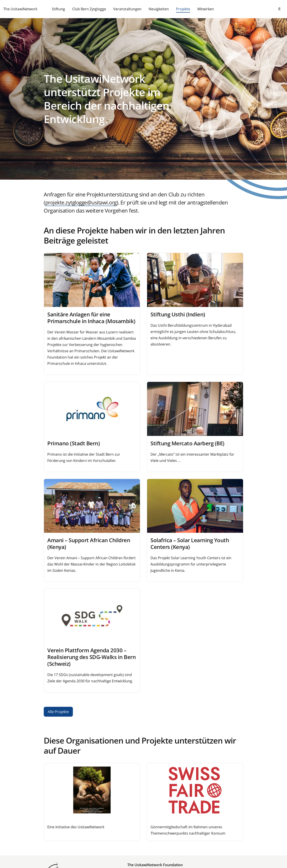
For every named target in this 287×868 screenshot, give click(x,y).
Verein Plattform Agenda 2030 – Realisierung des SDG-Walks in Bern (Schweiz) (91, 657)
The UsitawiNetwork (20, 9)
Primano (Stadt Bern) (74, 443)
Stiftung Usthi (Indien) (178, 314)
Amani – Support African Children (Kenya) (89, 543)
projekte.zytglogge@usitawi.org (83, 202)
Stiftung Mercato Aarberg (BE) (187, 443)
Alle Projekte (58, 712)
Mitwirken (206, 9)
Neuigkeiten (159, 9)
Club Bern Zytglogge (89, 9)
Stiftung (58, 9)
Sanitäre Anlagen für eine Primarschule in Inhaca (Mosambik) (91, 318)
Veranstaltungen (127, 9)
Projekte (183, 9)
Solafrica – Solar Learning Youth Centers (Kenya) (190, 543)
